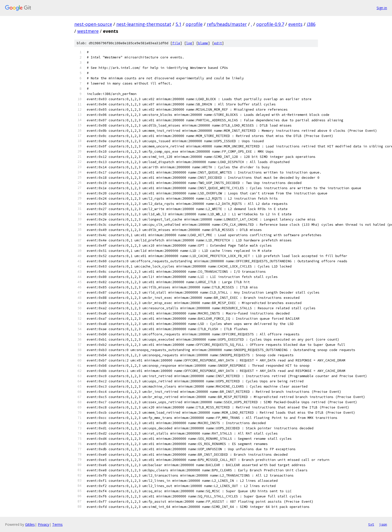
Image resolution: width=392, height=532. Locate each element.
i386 (311, 24)
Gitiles (30, 524)
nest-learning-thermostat (144, 24)
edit (218, 43)
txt (371, 524)
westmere (88, 31)
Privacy (44, 524)
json (383, 524)
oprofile (194, 24)
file (176, 43)
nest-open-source (93, 24)
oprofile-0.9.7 (270, 24)
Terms (57, 524)
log (189, 43)
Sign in (382, 8)
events (295, 24)
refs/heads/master (227, 24)
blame (203, 43)
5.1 (178, 24)
